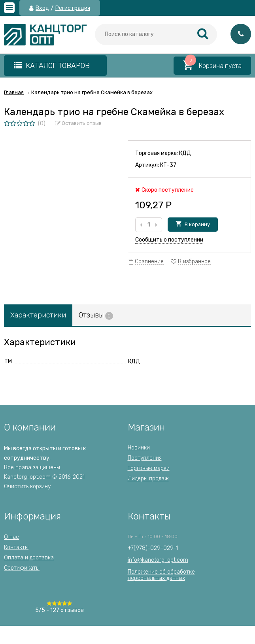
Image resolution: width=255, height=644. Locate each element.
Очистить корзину (27, 486)
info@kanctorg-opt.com (158, 560)
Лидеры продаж (148, 479)
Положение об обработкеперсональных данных (161, 575)
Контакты (16, 547)
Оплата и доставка (29, 558)
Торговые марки (149, 468)
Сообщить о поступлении (169, 240)
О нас (11, 537)
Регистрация (73, 8)
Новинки (139, 448)
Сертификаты (22, 568)
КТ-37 (168, 165)
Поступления (145, 458)
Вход (42, 8)
